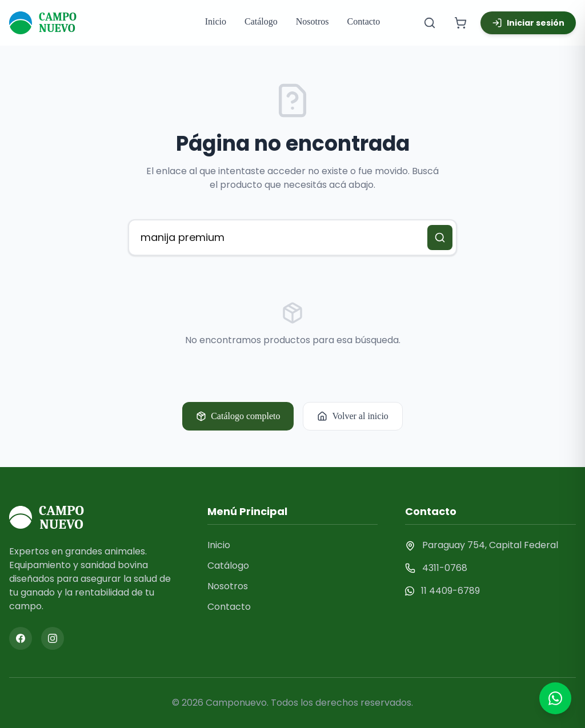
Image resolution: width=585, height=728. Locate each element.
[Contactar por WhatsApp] (555, 698)
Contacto (364, 21)
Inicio (216, 21)
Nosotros (312, 21)
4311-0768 (445, 568)
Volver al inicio (352, 416)
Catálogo (261, 21)
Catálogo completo (238, 416)
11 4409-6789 (450, 591)
